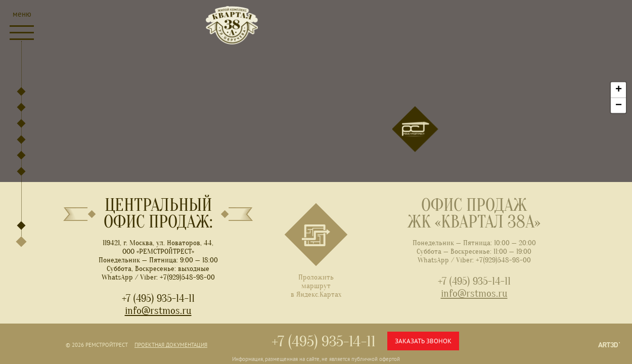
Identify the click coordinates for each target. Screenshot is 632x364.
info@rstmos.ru (158, 310)
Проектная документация (171, 345)
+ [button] (619, 89)
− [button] (619, 105)
